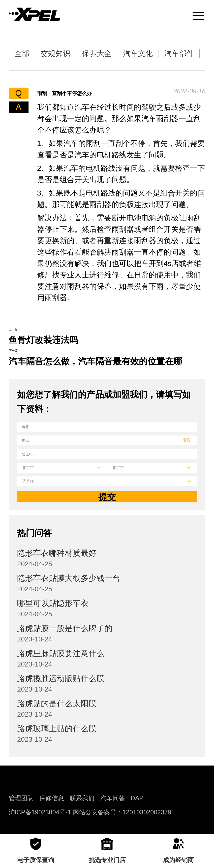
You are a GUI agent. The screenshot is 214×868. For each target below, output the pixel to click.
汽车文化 (138, 53)
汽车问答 (113, 798)
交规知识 (56, 53)
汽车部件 (179, 53)
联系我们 (82, 798)
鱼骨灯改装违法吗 (43, 340)
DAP (137, 798)
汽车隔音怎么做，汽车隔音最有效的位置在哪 (95, 361)
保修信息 (52, 798)
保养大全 (97, 53)
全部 (22, 53)
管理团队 (21, 798)
